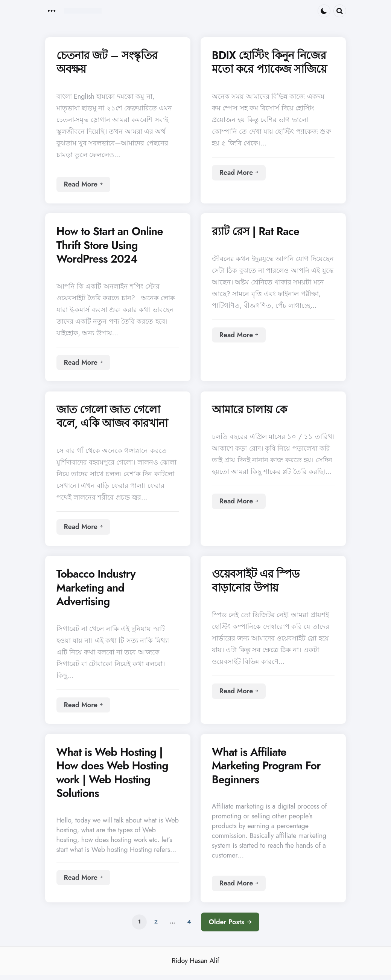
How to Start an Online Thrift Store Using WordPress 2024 (111, 247)
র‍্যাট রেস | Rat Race (257, 232)
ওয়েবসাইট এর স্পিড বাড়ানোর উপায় (258, 584)
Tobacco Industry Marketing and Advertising (97, 591)
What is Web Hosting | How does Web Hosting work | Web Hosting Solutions (114, 777)
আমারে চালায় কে (251, 412)
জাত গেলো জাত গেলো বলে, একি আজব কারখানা (115, 419)
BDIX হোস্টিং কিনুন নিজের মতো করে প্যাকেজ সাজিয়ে (272, 63)
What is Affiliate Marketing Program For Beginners (268, 770)
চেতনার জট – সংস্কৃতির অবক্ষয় (109, 63)
